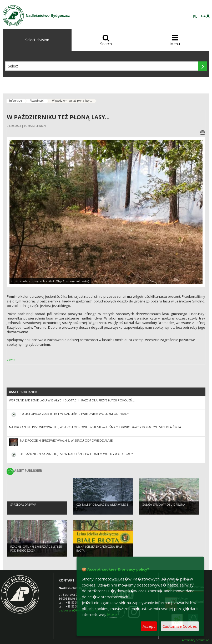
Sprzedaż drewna (23, 505)
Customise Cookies (180, 626)
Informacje (16, 101)
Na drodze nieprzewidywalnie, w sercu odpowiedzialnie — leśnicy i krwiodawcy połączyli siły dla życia (95, 427)
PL (195, 17)
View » (11, 360)
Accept (149, 626)
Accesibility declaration (196, 640)
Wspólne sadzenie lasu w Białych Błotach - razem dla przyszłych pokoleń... (72, 400)
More (112, 614)
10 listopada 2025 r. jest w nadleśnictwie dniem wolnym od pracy (74, 414)
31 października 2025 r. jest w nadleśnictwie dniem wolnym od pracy (77, 454)
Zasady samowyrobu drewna (164, 505)
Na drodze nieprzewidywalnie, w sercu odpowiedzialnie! (67, 440)
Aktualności (37, 101)
